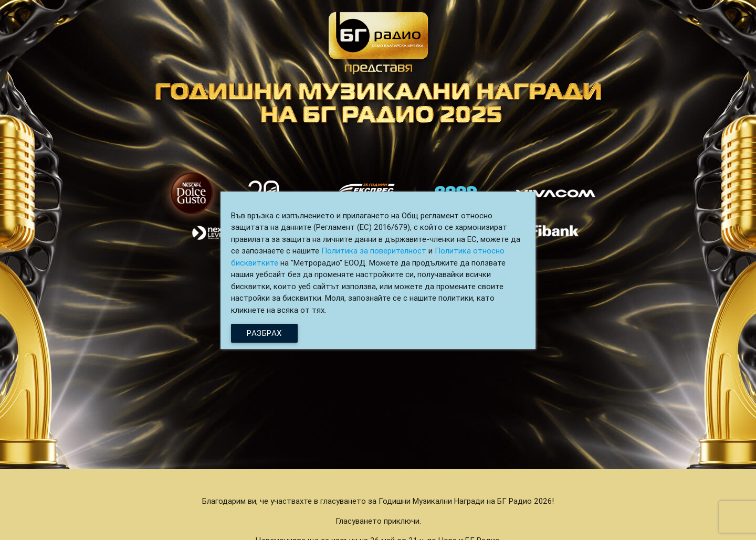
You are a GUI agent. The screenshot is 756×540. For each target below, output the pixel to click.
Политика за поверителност (374, 251)
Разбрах (264, 333)
